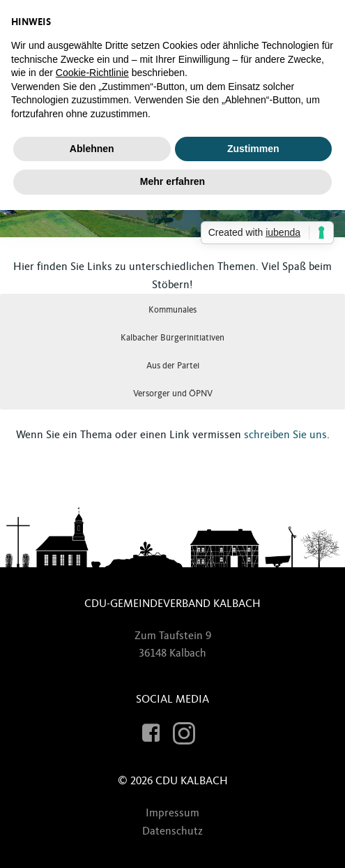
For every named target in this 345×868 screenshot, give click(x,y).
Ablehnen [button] (92, 149)
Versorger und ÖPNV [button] (173, 394)
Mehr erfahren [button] (172, 181)
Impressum (172, 813)
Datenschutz (172, 831)
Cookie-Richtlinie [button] (92, 73)
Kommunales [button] (172, 310)
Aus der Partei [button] (173, 366)
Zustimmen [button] (253, 149)
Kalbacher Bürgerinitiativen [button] (172, 338)
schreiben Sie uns (285, 435)
